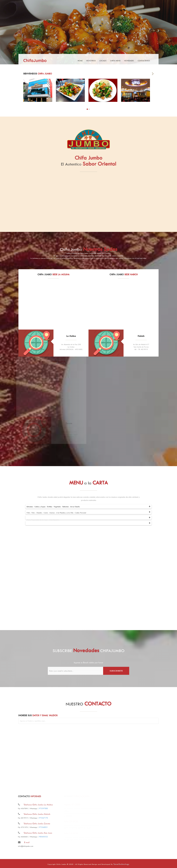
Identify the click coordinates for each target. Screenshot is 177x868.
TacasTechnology (121, 864)
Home (80, 61)
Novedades (129, 61)
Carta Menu (115, 61)
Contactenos (144, 61)
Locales (103, 61)
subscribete (116, 671)
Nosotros (91, 61)
